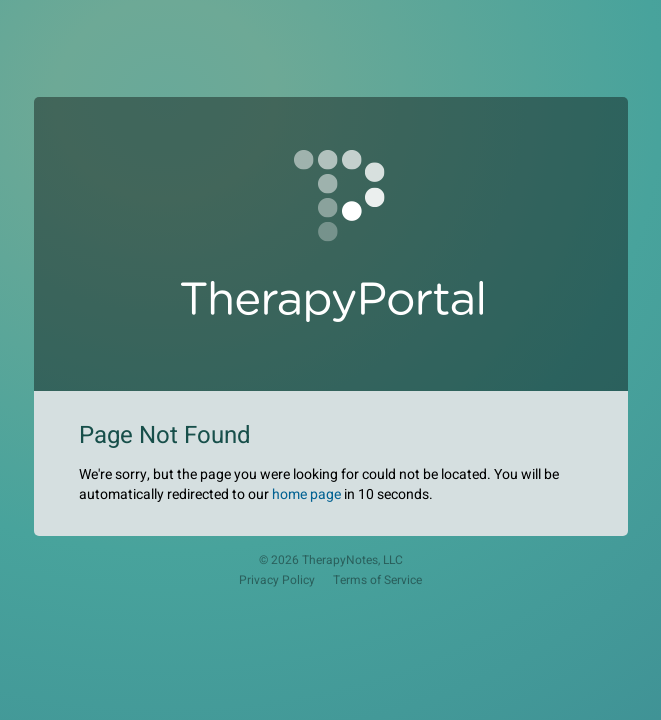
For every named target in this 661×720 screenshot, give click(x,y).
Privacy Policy (277, 580)
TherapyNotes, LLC (352, 560)
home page (306, 494)
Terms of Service (377, 580)
